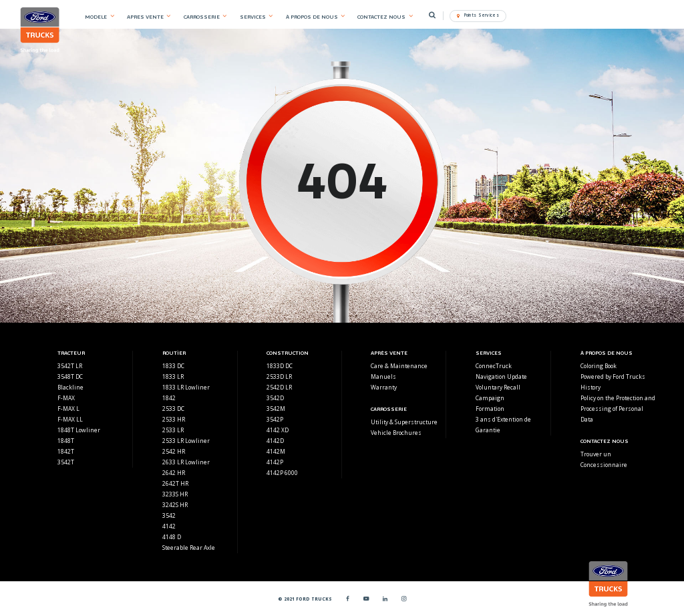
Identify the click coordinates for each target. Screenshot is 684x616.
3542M (276, 409)
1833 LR (173, 376)
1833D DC (280, 366)
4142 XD (278, 430)
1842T (66, 451)
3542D (275, 398)
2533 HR (174, 419)
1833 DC (173, 366)
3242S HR (175, 505)
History (590, 387)
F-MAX (66, 398)
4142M (276, 451)
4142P (275, 462)
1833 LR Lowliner (186, 387)
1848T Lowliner (79, 430)
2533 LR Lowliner (186, 441)
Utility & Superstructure (404, 422)
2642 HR (174, 473)
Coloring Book (598, 366)
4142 (169, 526)
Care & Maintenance (399, 366)
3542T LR (70, 366)
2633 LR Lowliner (186, 462)
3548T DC (70, 376)
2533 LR (173, 430)
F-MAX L (68, 409)
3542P (275, 419)
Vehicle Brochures (396, 433)
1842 (169, 398)
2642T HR (175, 483)
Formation (490, 409)
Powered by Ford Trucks (613, 376)
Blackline (70, 387)
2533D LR (279, 376)
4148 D (172, 537)
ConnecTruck (494, 366)
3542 (169, 515)
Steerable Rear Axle (189, 548)
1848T (66, 441)
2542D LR (279, 387)
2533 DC (173, 409)
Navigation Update (501, 376)
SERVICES (253, 17)
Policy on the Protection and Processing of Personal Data (618, 409)
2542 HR (174, 451)
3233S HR (175, 494)
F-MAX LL (70, 419)
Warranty (384, 387)
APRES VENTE (145, 17)
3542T (66, 462)
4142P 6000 (282, 473)
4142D (275, 441)
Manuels (383, 376)
